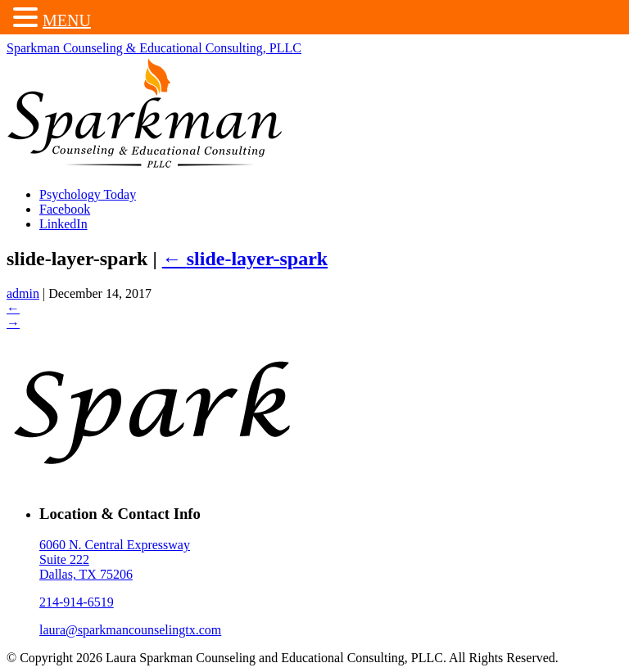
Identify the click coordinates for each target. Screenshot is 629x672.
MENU (67, 20)
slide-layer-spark (245, 259)
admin (23, 293)
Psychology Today (88, 194)
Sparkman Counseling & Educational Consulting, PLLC (154, 48)
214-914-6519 (77, 602)
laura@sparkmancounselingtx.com (130, 630)
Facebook (65, 209)
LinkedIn (63, 224)
